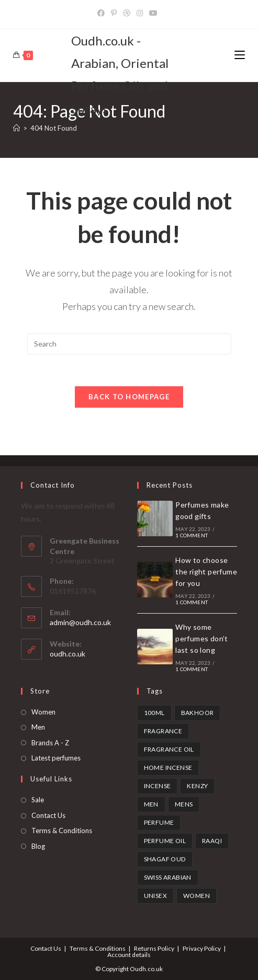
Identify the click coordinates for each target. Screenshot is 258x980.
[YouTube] (153, 13)
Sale (38, 800)
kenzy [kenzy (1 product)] (197, 786)
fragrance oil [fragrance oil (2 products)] (169, 749)
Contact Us (48, 815)
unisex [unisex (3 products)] (155, 896)
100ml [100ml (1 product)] (154, 713)
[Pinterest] (114, 13)
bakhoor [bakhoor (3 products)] (198, 713)
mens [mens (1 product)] (184, 804)
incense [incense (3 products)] (158, 786)
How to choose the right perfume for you (206, 572)
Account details (129, 955)
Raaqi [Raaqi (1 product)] (212, 841)
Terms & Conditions (62, 831)
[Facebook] (103, 13)
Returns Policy (154, 948)
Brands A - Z (50, 743)
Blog (38, 846)
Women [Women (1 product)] (197, 896)
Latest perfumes (56, 758)
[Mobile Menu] (240, 55)
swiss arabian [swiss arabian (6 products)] (168, 877)
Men (38, 727)
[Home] (16, 128)
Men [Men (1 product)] (151, 804)
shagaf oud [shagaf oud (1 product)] (165, 859)
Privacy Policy (202, 948)
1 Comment (192, 535)
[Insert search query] (129, 344)
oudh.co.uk (68, 654)
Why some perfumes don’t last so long (202, 639)
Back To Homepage (129, 397)
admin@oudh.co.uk (80, 622)
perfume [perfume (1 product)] (159, 822)
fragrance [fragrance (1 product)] (163, 731)
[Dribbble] (127, 13)
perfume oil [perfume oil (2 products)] (165, 841)
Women (43, 712)
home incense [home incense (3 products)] (168, 768)
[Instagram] (140, 13)
